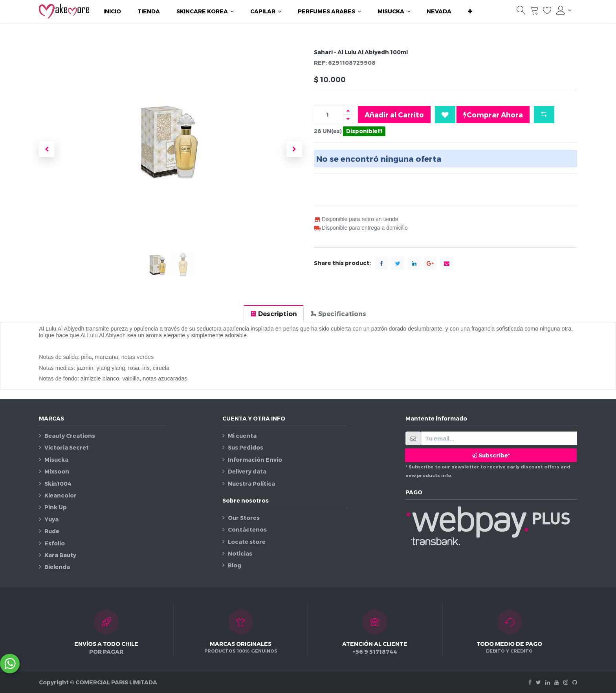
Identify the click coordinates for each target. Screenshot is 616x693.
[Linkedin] (548, 682)
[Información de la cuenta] (564, 10)
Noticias (240, 553)
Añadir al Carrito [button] (394, 114)
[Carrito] (534, 12)
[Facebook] (530, 682)
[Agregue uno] (348, 110)
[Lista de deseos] (547, 12)
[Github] (575, 682)
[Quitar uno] (348, 119)
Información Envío (255, 460)
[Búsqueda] (521, 12)
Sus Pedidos (246, 447)
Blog (235, 565)
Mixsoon (57, 471)
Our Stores (244, 518)
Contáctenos (247, 529)
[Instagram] (566, 682)
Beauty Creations (70, 436)
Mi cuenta (242, 436)
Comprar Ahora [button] (493, 115)
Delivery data (247, 471)
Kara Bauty (60, 555)
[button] (470, 11)
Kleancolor (60, 495)
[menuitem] (112, 11)
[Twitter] (538, 682)
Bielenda (57, 567)
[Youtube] (557, 682)
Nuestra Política (251, 484)
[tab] (274, 314)
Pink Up (56, 507)
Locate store (247, 542)
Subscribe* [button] (491, 455)
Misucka (56, 460)
